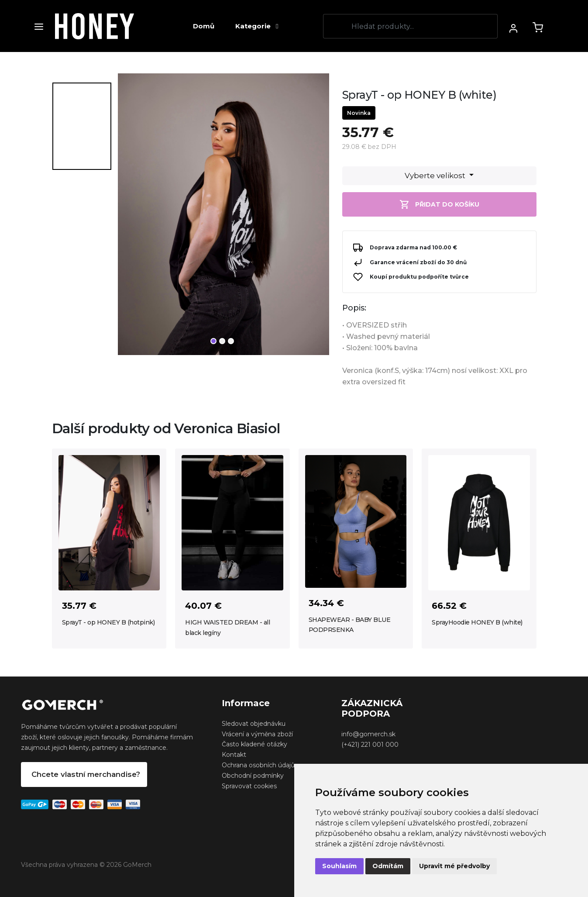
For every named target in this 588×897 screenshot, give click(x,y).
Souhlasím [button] (339, 866)
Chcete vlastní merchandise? (86, 774)
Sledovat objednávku (254, 724)
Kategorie (257, 26)
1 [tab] (213, 341)
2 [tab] (222, 341)
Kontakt (234, 755)
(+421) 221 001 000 (370, 745)
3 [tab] (231, 341)
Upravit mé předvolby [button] (454, 866)
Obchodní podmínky (253, 776)
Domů (204, 26)
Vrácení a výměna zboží (257, 734)
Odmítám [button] (388, 866)
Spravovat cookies (249, 786)
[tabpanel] (224, 218)
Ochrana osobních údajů (258, 765)
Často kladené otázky (254, 744)
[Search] (410, 26)
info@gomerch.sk (368, 734)
